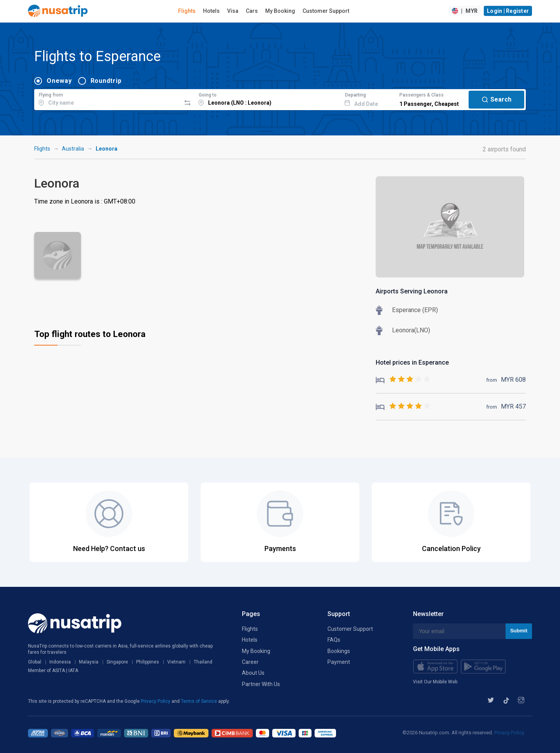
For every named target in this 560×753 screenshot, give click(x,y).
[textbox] (108, 98)
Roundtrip (106, 81)
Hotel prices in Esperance (412, 362)
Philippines (148, 662)
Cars (252, 11)
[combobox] (108, 98)
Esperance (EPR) (415, 310)
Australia (73, 149)
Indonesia (60, 662)
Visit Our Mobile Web (435, 682)
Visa (233, 11)
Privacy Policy (156, 701)
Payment (339, 662)
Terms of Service (199, 701)
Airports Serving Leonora (412, 291)
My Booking (280, 11)
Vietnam (176, 662)
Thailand (203, 662)
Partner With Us (261, 684)
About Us (253, 673)
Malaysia (89, 662)
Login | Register (508, 11)
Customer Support (326, 11)
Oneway (59, 81)
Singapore (117, 662)
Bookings (339, 651)
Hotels (211, 11)
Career (250, 662)
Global (35, 662)
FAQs (334, 640)
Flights (187, 11)
